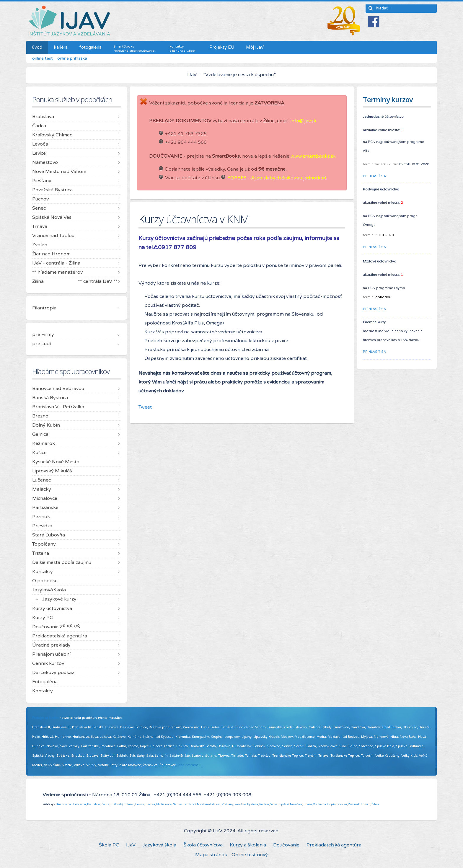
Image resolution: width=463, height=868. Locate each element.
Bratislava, (94, 804)
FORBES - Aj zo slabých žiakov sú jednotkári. (277, 178)
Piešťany (228, 804)
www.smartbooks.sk (313, 156)
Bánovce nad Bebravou (71, 804)
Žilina (375, 804)
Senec (274, 804)
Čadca (106, 804)
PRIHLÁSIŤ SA (374, 176)
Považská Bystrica (246, 804)
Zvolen (342, 804)
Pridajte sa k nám (45, 718)
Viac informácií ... (191, 765)
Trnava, (308, 804)
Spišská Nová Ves (291, 804)
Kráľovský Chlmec (122, 804)
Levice (140, 804)
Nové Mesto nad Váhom (205, 804)
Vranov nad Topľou (325, 804)
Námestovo (180, 804)
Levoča (150, 804)
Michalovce (164, 804)
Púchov (264, 804)
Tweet (145, 407)
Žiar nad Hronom (359, 804)
